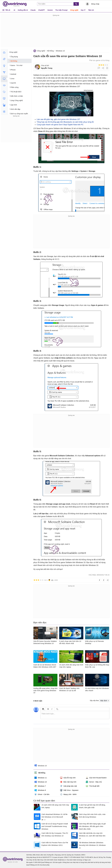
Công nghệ (74, 10)
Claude (33, 10)
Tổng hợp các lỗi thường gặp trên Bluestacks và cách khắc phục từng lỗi (65, 122)
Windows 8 (40, 790)
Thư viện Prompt (61, 10)
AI (14, 10)
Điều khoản (36, 855)
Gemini (50, 10)
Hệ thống (50, 51)
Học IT (83, 10)
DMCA (83, 855)
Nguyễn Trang (47, 68)
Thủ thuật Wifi (93, 786)
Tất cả (8, 10)
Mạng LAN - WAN (68, 794)
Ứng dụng (58, 855)
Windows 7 (40, 786)
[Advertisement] (56, 32)
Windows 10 (60, 51)
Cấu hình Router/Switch (96, 778)
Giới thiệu (29, 855)
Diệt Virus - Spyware (69, 790)
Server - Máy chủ (94, 782)
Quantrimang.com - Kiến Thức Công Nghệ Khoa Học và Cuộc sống (16, 4)
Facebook (77, 855)
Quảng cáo (70, 855)
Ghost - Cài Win (42, 794)
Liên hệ (64, 855)
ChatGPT (42, 10)
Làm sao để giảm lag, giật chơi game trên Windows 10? (58, 119)
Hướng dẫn (50, 855)
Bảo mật (43, 855)
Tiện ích (91, 10)
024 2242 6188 (48, 860)
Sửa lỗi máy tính (68, 778)
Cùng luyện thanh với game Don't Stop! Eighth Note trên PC (60, 125)
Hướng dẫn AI (23, 10)
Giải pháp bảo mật (69, 786)
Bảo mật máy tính (68, 782)
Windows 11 (41, 778)
